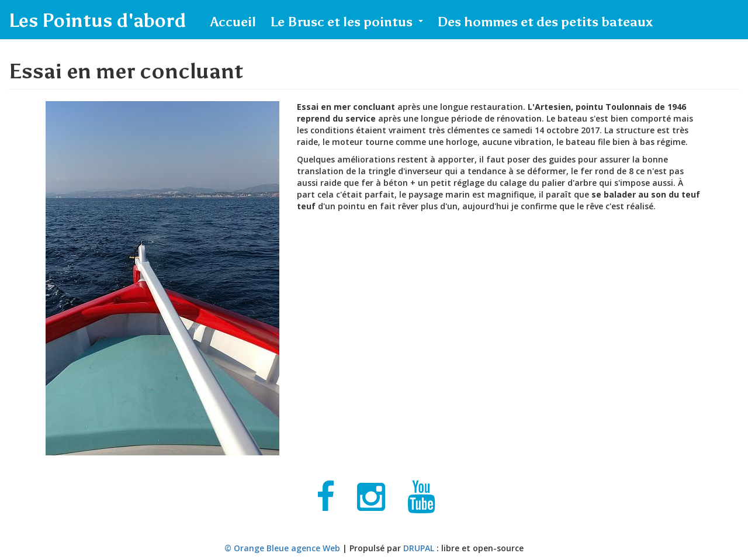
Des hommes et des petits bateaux (545, 22)
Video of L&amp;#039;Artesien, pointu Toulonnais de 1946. (484, 344)
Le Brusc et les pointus (347, 22)
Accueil (233, 22)
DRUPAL (419, 548)
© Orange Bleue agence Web (282, 548)
